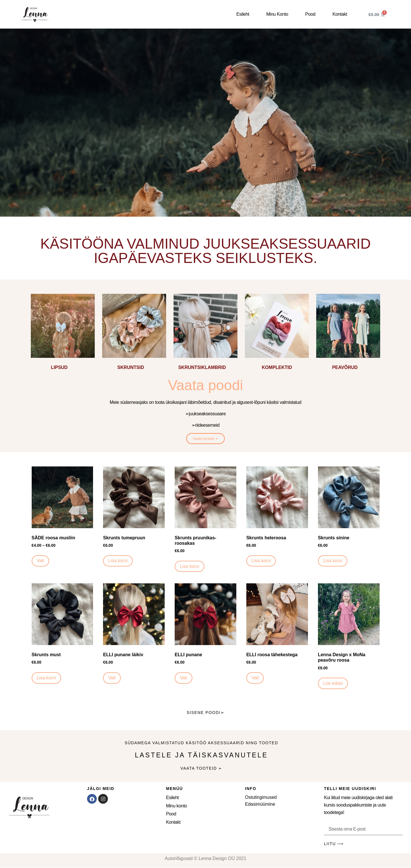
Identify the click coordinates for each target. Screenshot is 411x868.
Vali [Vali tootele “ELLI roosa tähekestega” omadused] (255, 678)
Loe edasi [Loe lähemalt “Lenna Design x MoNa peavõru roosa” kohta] (333, 683)
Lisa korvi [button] (118, 561)
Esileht (243, 14)
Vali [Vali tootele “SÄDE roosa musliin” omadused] (41, 561)
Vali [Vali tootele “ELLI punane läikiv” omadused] (112, 678)
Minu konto (277, 14)
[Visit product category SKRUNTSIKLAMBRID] (205, 333)
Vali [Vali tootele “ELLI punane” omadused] (184, 678)
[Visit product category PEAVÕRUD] (348, 333)
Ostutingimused (261, 797)
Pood (310, 14)
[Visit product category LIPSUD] (63, 333)
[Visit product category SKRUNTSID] (134, 333)
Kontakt (340, 14)
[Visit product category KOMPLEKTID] (277, 333)
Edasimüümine (260, 804)
